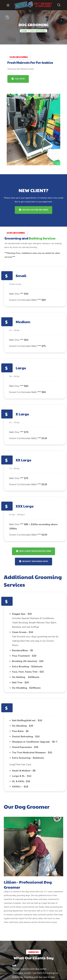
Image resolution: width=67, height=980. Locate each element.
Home (24, 31)
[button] (59, 5)
